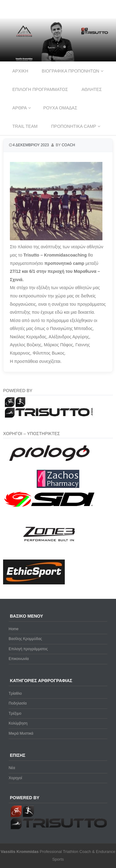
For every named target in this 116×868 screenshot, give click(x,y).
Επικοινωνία (19, 659)
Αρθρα (20, 108)
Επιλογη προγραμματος (40, 89)
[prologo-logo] (50, 466)
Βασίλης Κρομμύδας (25, 639)
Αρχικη (20, 71)
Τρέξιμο (15, 713)
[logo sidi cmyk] (50, 507)
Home (14, 629)
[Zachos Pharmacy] (58, 487)
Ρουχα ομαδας (60, 108)
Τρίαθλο (15, 693)
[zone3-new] (49, 556)
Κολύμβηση (18, 723)
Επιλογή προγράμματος (28, 649)
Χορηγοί (15, 778)
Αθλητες (92, 89)
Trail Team (25, 126)
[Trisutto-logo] (49, 417)
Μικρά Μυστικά (21, 733)
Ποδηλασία (18, 703)
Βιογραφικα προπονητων (70, 71)
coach (68, 145)
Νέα (12, 768)
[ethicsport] (34, 583)
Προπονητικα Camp (74, 126)
